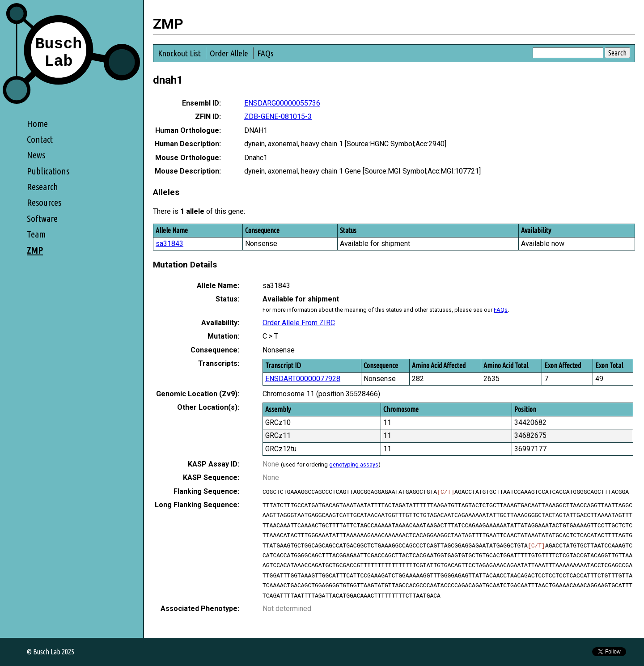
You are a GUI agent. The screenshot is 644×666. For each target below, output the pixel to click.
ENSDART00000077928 (303, 379)
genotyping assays (354, 465)
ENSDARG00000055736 (282, 103)
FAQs (265, 53)
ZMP (35, 250)
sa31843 (169, 244)
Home (37, 124)
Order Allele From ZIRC (299, 323)
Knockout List (179, 53)
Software (42, 218)
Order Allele (229, 53)
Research (42, 187)
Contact (40, 139)
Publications (48, 171)
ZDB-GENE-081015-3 (278, 117)
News (36, 155)
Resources (44, 202)
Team (36, 234)
